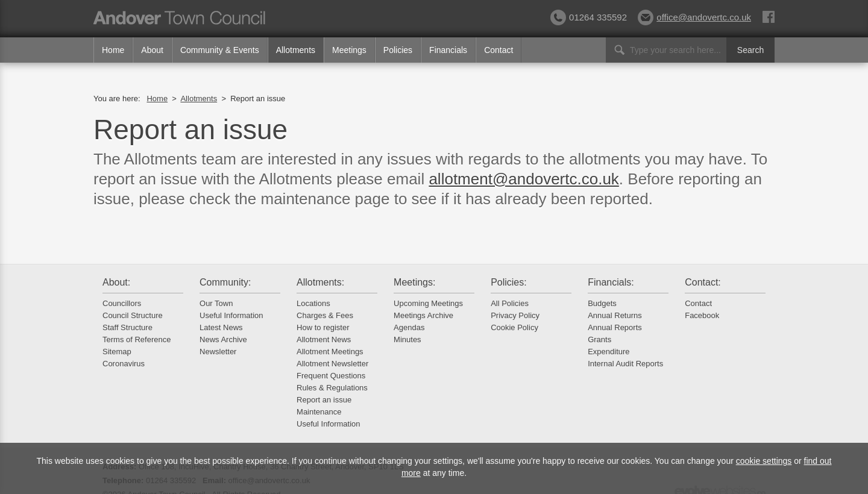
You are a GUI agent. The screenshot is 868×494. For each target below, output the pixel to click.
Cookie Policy (514, 327)
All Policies (510, 303)
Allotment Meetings (330, 352)
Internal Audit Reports (625, 364)
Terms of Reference (137, 339)
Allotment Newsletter (332, 364)
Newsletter (218, 352)
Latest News (221, 327)
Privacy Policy (515, 315)
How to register (323, 327)
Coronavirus (124, 364)
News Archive (223, 339)
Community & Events (220, 50)
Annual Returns (615, 315)
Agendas (409, 327)
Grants (599, 339)
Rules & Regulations (332, 388)
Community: (225, 282)
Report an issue (324, 400)
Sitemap (117, 352)
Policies (398, 50)
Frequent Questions (331, 376)
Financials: (611, 282)
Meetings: (414, 282)
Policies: (509, 282)
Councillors (122, 303)
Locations (313, 303)
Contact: (703, 282)
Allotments (296, 50)
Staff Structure (127, 327)
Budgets (602, 303)
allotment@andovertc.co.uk (524, 179)
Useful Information (231, 315)
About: (116, 282)
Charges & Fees (325, 315)
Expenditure (609, 352)
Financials (448, 50)
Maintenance (319, 412)
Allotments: (320, 282)
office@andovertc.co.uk (694, 17)
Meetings (349, 50)
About (152, 50)
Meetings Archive (423, 315)
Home (113, 50)
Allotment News (324, 339)
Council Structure (133, 315)
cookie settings (764, 461)
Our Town (216, 303)
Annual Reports (615, 327)
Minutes (407, 339)
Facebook (702, 315)
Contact (498, 50)
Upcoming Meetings (428, 303)
